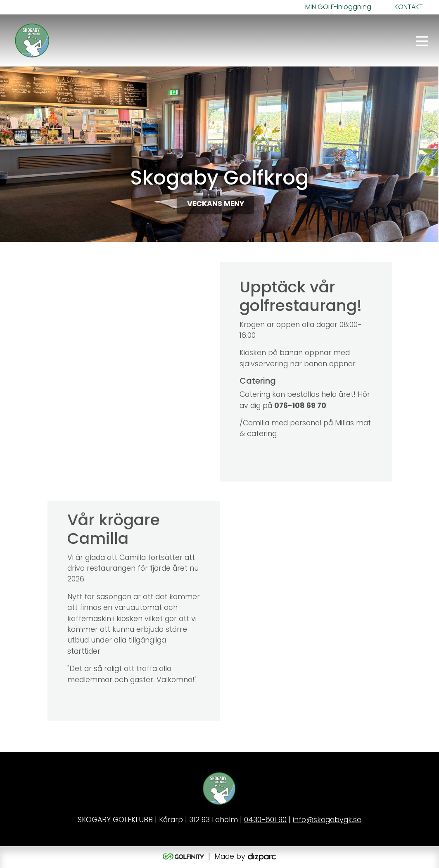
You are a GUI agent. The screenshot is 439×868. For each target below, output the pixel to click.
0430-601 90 (265, 820)
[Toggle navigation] (422, 40)
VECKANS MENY (216, 205)
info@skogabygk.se (327, 820)
